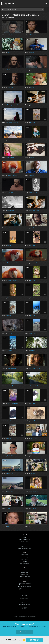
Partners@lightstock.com (25, 604)
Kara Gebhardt (11, 158)
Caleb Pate (33, 35)
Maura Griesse (34, 193)
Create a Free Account (25, 539)
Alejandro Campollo (12, 175)
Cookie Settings (24, 574)
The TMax (33, 473)
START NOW (35, 640)
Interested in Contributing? (24, 548)
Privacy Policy (25, 572)
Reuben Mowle (11, 386)
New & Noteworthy (25, 564)
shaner (32, 158)
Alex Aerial (33, 228)
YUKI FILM (10, 473)
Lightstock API (25, 546)
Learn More (25, 632)
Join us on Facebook (26, 586)
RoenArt (33, 123)
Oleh (8, 509)
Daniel (9, 52)
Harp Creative (11, 35)
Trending (24, 561)
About (25, 537)
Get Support (24, 595)
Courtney (33, 140)
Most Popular (25, 559)
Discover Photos (25, 555)
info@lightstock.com (25, 600)
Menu (46, 3)
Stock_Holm (34, 438)
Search (43, 9)
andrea (32, 52)
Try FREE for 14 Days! (24, 542)
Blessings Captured (12, 105)
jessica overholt (34, 105)
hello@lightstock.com (25, 609)
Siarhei (9, 526)
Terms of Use (24, 570)
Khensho (33, 351)
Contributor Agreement (24, 577)
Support (25, 544)
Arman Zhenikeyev (12, 368)
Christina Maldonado (13, 403)
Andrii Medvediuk (35, 421)
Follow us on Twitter (26, 584)
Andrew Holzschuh (12, 140)
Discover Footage (24, 557)
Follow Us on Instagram (26, 589)
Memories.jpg (11, 210)
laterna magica (34, 456)
